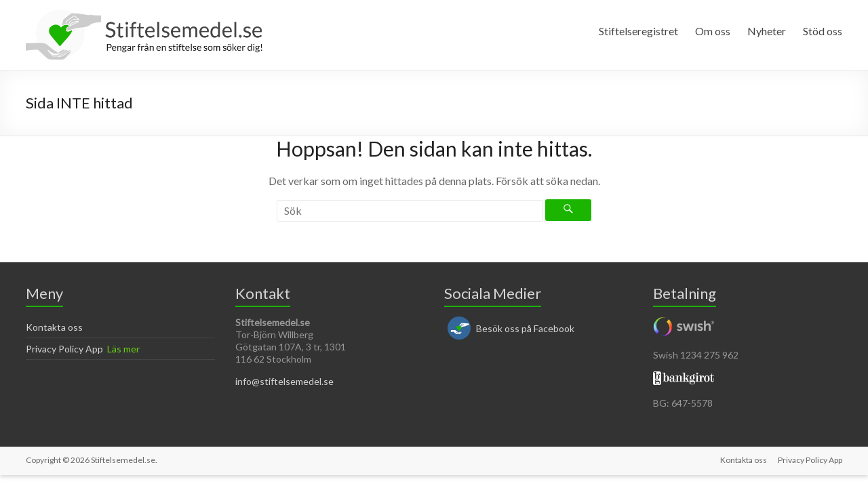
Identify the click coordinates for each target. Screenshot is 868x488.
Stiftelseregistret (638, 31)
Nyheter (767, 31)
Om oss (713, 31)
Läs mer (123, 349)
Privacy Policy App (64, 349)
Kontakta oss (54, 327)
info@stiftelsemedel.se (284, 381)
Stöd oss (823, 31)
